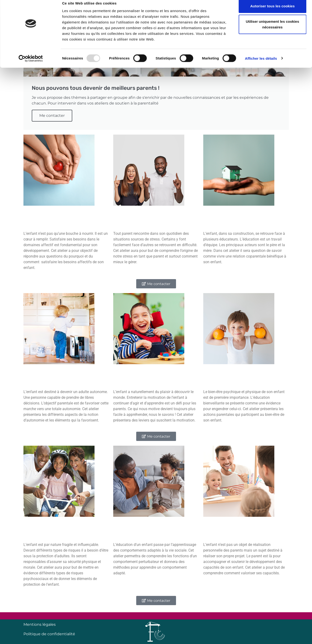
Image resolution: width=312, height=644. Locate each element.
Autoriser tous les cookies (272, 12)
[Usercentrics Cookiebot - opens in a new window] (31, 65)
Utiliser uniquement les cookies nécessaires (272, 31)
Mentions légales (40, 624)
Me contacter (52, 116)
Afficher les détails (261, 65)
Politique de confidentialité (49, 634)
